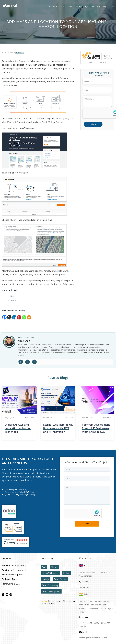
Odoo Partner (60, 579)
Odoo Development (51, 591)
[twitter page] (7, 595)
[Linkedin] (14, 317)
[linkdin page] (11, 595)
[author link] (9, 342)
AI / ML (54, 567)
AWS (44, 567)
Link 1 (13, 296)
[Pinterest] (19, 317)
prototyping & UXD (11, 584)
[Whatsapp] (24, 317)
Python (67, 573)
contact (111, 6)
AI (50, 6)
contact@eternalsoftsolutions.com (93, 638)
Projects (87, 6)
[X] (9, 317)
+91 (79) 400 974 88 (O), (89, 623)
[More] (29, 317)
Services (56, 6)
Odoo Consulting (50, 585)
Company (96, 6)
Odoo (68, 6)
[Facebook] (4, 317)
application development (14, 570)
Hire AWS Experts (50, 573)
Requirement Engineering (14, 565)
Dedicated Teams (10, 579)
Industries (78, 6)
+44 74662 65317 (86, 587)
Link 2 (13, 301)
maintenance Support (12, 575)
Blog (104, 6)
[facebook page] (3, 595)
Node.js (45, 579)
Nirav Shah (20, 53)
